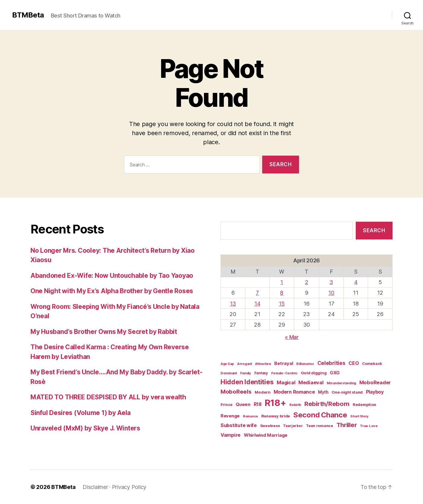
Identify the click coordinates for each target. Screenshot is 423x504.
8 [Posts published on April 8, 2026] (282, 293)
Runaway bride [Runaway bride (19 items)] (276, 416)
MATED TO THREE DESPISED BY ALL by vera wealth (108, 397)
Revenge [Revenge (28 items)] (230, 416)
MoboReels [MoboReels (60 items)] (236, 391)
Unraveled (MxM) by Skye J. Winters (85, 428)
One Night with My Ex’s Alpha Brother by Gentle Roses (112, 291)
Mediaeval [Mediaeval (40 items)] (311, 382)
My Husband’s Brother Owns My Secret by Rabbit (104, 332)
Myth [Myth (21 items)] (323, 392)
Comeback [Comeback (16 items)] (372, 364)
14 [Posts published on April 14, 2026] (257, 304)
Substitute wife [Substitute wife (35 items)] (239, 425)
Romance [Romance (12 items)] (250, 416)
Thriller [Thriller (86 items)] (347, 425)
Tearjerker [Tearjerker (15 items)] (293, 426)
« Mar (292, 337)
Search (374, 230)
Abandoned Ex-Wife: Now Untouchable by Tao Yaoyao (112, 276)
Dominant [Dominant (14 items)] (229, 373)
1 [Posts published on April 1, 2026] (282, 282)
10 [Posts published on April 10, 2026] (331, 293)
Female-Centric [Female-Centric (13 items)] (284, 373)
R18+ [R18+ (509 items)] (275, 403)
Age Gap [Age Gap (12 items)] (227, 364)
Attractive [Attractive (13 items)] (263, 364)
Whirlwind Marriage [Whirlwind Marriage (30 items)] (266, 435)
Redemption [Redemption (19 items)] (364, 405)
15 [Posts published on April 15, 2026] (282, 304)
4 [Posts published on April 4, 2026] (356, 282)
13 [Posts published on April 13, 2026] (233, 304)
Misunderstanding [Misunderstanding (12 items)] (341, 383)
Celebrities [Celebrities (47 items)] (331, 363)
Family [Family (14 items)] (246, 373)
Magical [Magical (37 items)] (286, 382)
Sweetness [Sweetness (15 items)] (270, 426)
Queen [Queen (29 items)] (243, 404)
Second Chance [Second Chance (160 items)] (320, 415)
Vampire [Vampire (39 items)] (231, 435)
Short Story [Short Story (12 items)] (359, 416)
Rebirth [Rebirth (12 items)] (295, 405)
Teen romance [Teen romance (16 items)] (320, 426)
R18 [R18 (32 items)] (258, 404)
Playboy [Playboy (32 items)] (375, 392)
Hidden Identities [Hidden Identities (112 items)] (247, 382)
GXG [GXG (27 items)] (335, 373)
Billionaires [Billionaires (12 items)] (305, 364)
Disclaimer (95, 487)
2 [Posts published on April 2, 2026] (307, 282)
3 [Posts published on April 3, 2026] (331, 282)
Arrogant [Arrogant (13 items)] (245, 364)
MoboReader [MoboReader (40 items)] (375, 382)
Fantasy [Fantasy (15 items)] (261, 373)
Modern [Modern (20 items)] (262, 392)
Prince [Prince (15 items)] (226, 405)
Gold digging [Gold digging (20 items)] (314, 373)
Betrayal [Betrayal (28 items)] (284, 363)
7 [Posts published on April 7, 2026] (257, 293)
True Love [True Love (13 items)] (369, 426)
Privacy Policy (129, 487)
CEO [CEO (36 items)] (354, 363)
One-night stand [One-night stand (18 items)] (347, 392)
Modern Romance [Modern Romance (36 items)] (294, 392)
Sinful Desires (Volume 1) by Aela (81, 413)
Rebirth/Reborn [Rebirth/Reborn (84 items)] (327, 404)
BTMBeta (28, 15)
